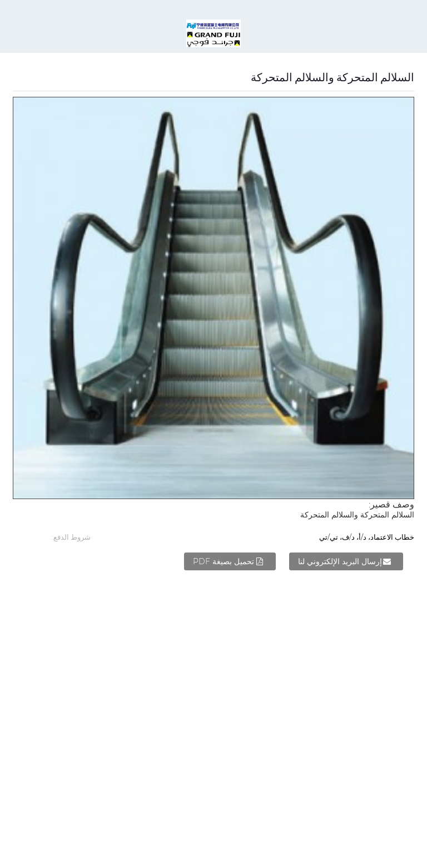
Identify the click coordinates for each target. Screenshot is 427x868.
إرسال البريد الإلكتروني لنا (340, 561)
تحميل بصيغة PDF (224, 561)
